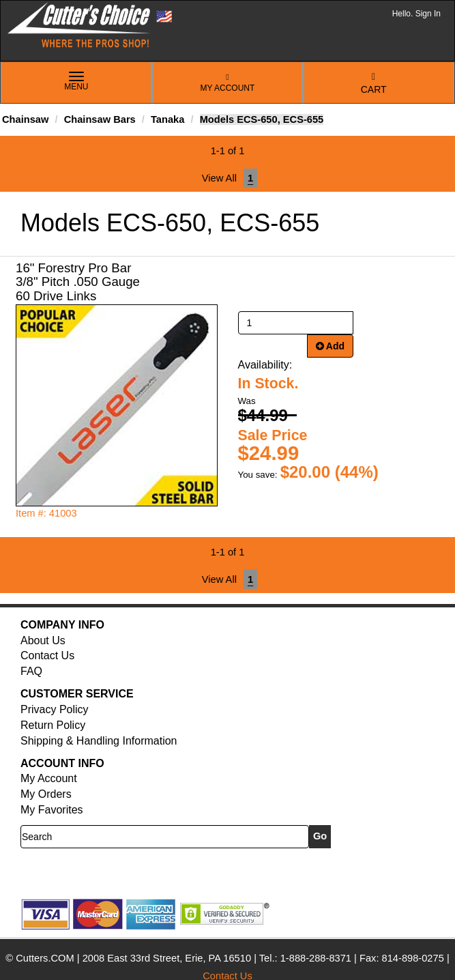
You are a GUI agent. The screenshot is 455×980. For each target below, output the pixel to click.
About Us (43, 640)
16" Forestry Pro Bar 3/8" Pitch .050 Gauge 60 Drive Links (78, 282)
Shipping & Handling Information (99, 741)
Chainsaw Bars (100, 119)
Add (331, 346)
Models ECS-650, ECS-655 (262, 119)
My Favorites (52, 810)
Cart (374, 84)
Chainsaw (25, 119)
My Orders (46, 794)
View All (219, 178)
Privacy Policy (55, 709)
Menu (76, 82)
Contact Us (47, 655)
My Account (228, 83)
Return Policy (53, 725)
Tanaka (167, 119)
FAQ (31, 671)
